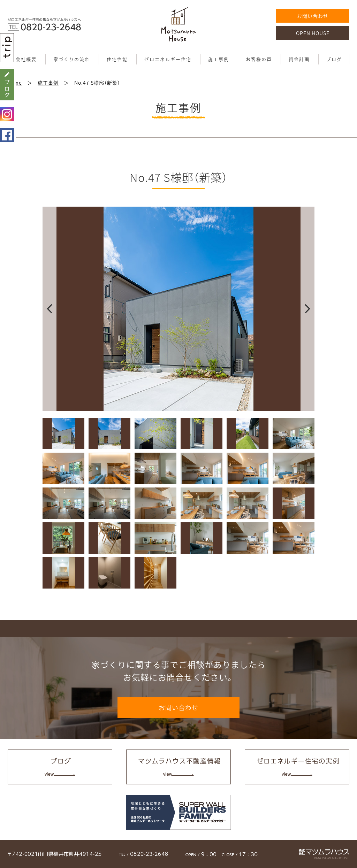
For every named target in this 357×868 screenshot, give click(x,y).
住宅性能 (117, 59)
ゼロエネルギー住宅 (168, 59)
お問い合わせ (313, 16)
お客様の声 (259, 59)
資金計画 (299, 59)
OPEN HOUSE (313, 33)
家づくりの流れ (72, 59)
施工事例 (219, 59)
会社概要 (26, 59)
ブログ (334, 59)
